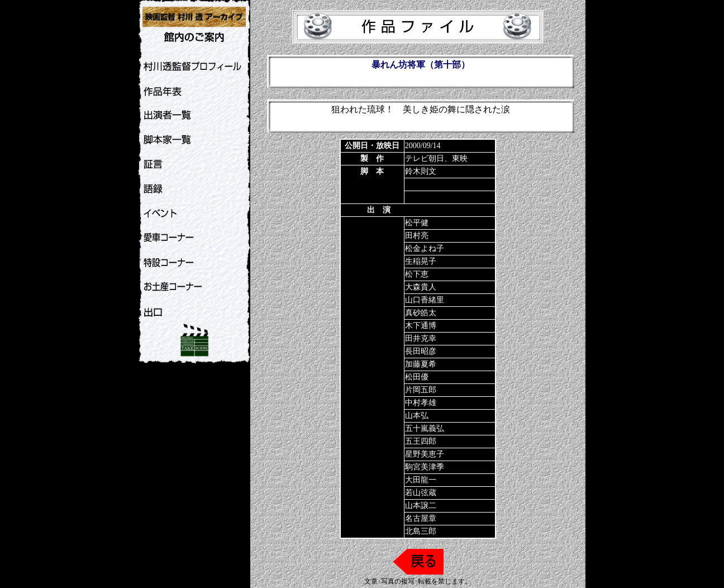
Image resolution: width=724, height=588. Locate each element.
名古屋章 (421, 518)
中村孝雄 (421, 403)
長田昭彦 (421, 351)
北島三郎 (421, 531)
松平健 (417, 223)
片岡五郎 (421, 390)
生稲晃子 (421, 261)
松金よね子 (425, 248)
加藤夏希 (421, 364)
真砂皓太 (421, 313)
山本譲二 (421, 506)
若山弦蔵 (421, 493)
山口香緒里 (425, 300)
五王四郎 (421, 441)
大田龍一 (421, 480)
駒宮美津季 (425, 467)
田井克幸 (421, 338)
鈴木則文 (421, 171)
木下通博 (421, 326)
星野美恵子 (425, 454)
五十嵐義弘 (425, 428)
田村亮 (417, 236)
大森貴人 (421, 287)
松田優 (417, 377)
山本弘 (417, 416)
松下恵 (417, 274)
